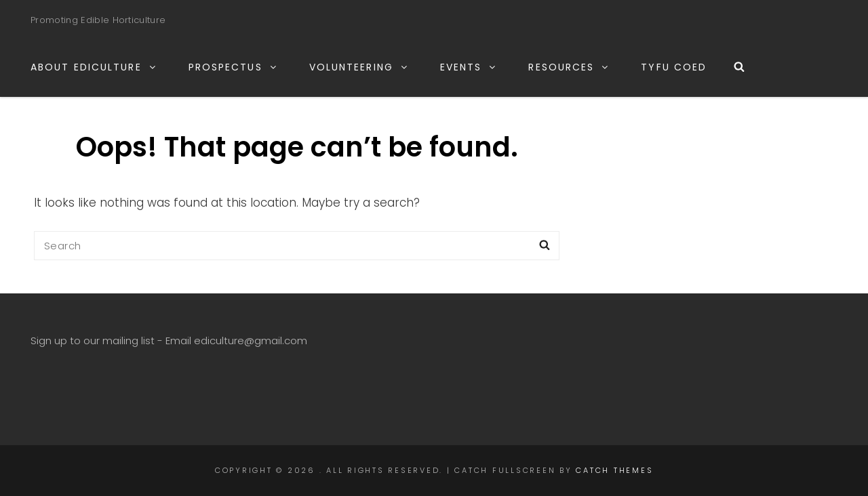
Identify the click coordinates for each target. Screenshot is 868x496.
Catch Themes (614, 470)
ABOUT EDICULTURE (94, 67)
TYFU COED (674, 67)
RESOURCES (569, 67)
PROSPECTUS (233, 67)
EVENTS (469, 67)
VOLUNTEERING (359, 67)
